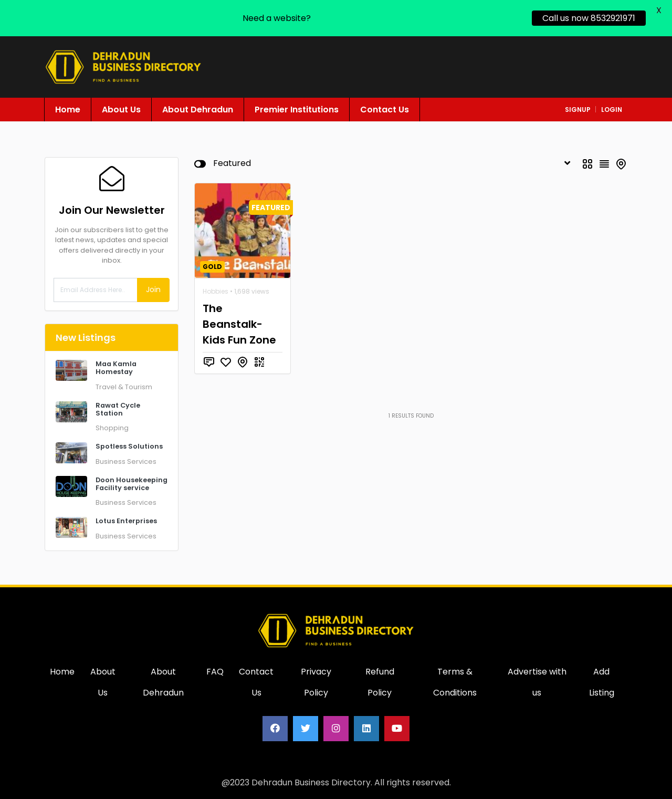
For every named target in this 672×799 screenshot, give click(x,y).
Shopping (112, 428)
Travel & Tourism (124, 387)
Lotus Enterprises (126, 521)
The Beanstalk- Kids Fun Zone (239, 324)
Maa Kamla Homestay (116, 368)
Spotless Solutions (129, 446)
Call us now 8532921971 (589, 18)
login (612, 110)
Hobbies (216, 291)
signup (578, 110)
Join (153, 289)
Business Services (126, 461)
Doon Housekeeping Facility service (132, 484)
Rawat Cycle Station (118, 409)
